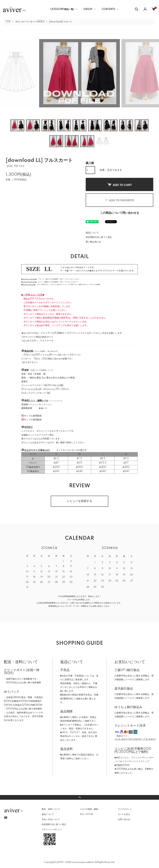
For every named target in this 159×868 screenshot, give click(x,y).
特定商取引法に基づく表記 (99, 237)
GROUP (88, 9)
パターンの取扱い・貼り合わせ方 (45, 351)
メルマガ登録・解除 (89, 809)
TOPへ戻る (79, 797)
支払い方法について (51, 819)
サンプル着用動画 (33, 416)
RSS (82, 814)
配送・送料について (51, 809)
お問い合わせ (124, 819)
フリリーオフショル (72, 279)
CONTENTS (108, 9)
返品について (92, 233)
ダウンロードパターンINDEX (30, 22)
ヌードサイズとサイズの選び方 (71, 450)
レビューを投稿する (79, 501)
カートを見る (124, 814)
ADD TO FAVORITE (119, 200)
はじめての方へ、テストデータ (38, 341)
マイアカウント (125, 809)
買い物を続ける (93, 242)
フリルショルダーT (71, 282)
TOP (8, 22)
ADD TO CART (120, 185)
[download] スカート (61, 22)
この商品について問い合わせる (120, 213)
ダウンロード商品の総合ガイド (38, 337)
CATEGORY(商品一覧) (62, 9)
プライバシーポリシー (52, 830)
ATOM (90, 814)
